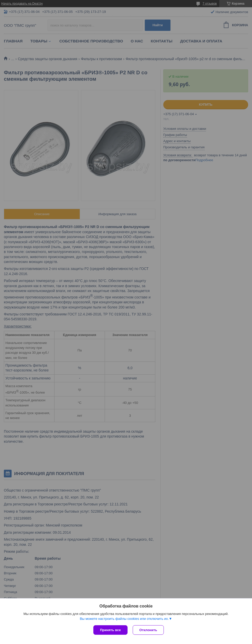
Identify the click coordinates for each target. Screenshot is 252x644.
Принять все (110, 630)
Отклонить (148, 630)
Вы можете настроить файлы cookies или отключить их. (124, 619)
